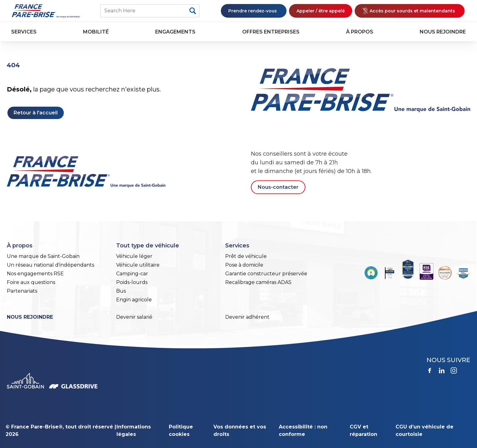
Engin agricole (134, 300)
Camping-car (132, 274)
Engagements (175, 32)
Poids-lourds (132, 282)
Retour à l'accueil (36, 113)
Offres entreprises (271, 32)
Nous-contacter (278, 187)
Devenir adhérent (247, 317)
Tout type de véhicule (148, 246)
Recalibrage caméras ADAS (258, 282)
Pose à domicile (244, 265)
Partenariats (22, 291)
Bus (121, 291)
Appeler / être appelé (321, 11)
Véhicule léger (134, 256)
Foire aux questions (31, 282)
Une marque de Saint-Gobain (43, 256)
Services (24, 32)
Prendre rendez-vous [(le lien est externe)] (254, 11)
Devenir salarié (134, 317)
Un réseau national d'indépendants (50, 265)
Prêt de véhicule (246, 256)
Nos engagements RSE (35, 274)
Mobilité (96, 32)
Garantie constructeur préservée (266, 274)
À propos (360, 32)
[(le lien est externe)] (410, 11)
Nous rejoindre (443, 32)
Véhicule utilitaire (138, 265)
